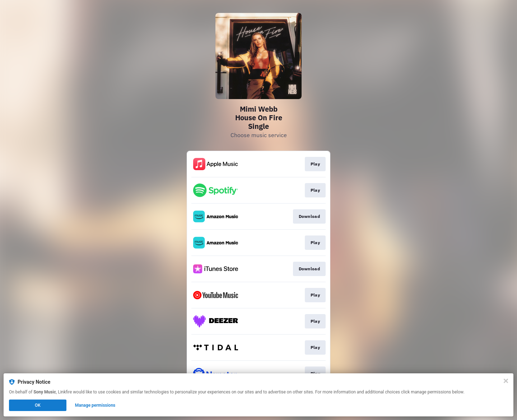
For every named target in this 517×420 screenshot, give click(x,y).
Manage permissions (95, 405)
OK (38, 405)
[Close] (506, 381)
